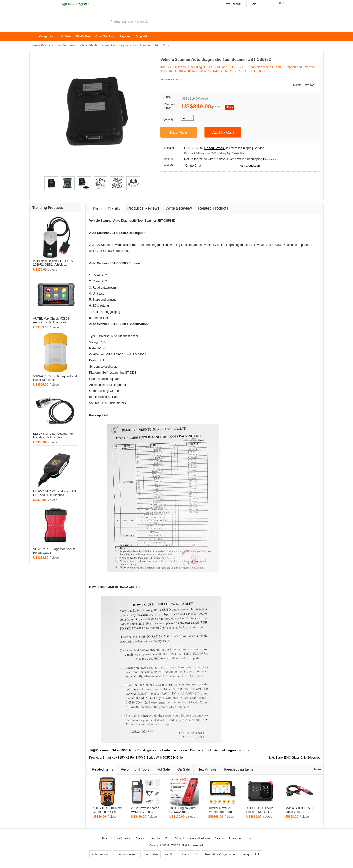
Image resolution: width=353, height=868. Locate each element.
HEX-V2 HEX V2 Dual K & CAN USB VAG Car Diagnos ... (54, 493)
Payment (125, 36)
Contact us (235, 838)
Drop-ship (142, 36)
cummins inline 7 (127, 854)
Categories (46, 36)
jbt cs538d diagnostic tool (145, 750)
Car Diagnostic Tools (70, 45)
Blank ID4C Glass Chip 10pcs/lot (298, 758)
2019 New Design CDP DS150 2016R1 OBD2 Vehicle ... (54, 263)
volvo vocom (100, 854)
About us (219, 838)
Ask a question (250, 166)
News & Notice (122, 838)
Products (47, 45)
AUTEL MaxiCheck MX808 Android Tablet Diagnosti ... (51, 321)
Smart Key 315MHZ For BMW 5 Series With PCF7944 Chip (143, 758)
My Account (234, 4)
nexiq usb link (251, 854)
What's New (83, 36)
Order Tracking (105, 36)
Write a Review (179, 208)
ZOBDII (176, 845)
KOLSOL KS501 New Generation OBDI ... (107, 810)
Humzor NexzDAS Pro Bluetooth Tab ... (222, 810)
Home (36, 36)
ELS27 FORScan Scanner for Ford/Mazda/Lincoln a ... (53, 436)
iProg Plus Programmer (220, 854)
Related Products (213, 208)
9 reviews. (309, 85)
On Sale (66, 36)
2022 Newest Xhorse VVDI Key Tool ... (145, 810)
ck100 (169, 854)
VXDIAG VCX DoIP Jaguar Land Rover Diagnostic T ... (55, 378)
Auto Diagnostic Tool (197, 750)
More (317, 769)
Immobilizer (100, 318)
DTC (104, 275)
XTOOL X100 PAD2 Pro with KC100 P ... (260, 810)
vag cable (152, 854)
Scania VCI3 (189, 854)
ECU (96, 306)
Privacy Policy (173, 838)
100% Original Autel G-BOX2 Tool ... (183, 810)
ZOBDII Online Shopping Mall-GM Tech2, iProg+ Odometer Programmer (69, 22)
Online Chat (193, 166)
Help (253, 4)
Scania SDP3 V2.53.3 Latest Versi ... (299, 810)
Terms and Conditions (198, 838)
